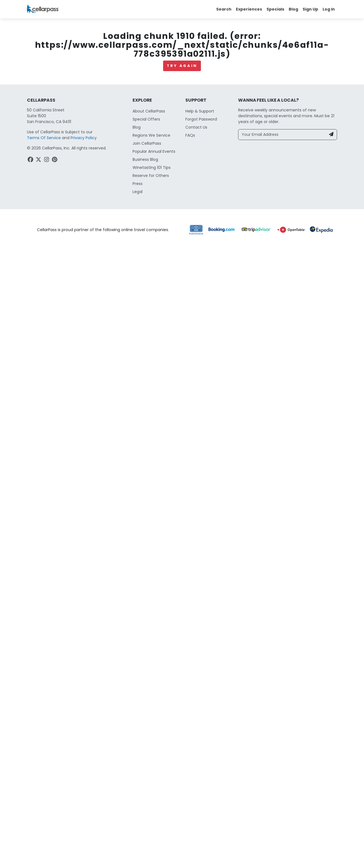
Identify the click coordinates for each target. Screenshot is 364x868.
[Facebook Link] (31, 161)
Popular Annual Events (154, 151)
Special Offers (146, 119)
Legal (138, 192)
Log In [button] (329, 9)
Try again (182, 66)
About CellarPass (149, 111)
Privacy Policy (84, 138)
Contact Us (196, 127)
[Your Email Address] (282, 135)
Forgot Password (201, 119)
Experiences (249, 9)
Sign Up (310, 9)
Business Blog (145, 159)
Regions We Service (151, 135)
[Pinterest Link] (55, 161)
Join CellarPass (147, 143)
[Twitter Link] (39, 161)
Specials (275, 9)
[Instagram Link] (47, 161)
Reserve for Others (151, 176)
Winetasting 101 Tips (152, 167)
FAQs (190, 135)
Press (138, 184)
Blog (293, 9)
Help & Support (200, 111)
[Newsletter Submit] (331, 135)
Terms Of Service (44, 138)
